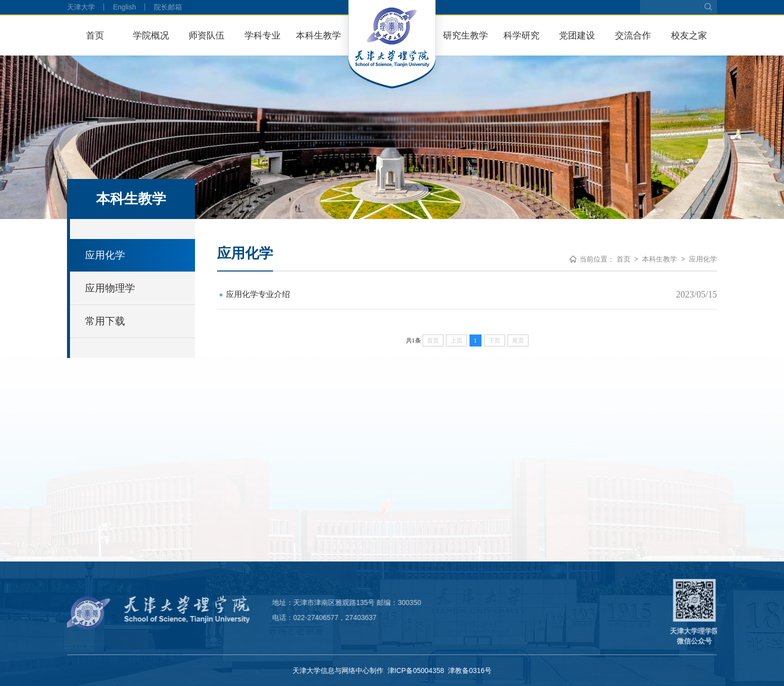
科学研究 (521, 35)
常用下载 (105, 321)
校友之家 (689, 35)
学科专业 (262, 35)
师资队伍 (206, 35)
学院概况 (151, 35)
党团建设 (577, 35)
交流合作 (633, 35)
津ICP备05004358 (416, 670)
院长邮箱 (168, 7)
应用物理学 (110, 288)
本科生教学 (318, 35)
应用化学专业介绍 (258, 294)
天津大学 (81, 7)
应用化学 (105, 255)
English (124, 7)
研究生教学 (465, 35)
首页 (95, 35)
